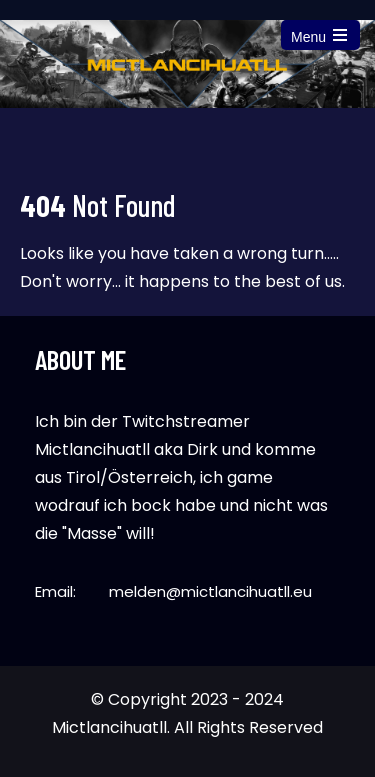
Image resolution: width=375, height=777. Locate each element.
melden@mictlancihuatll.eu (210, 591)
